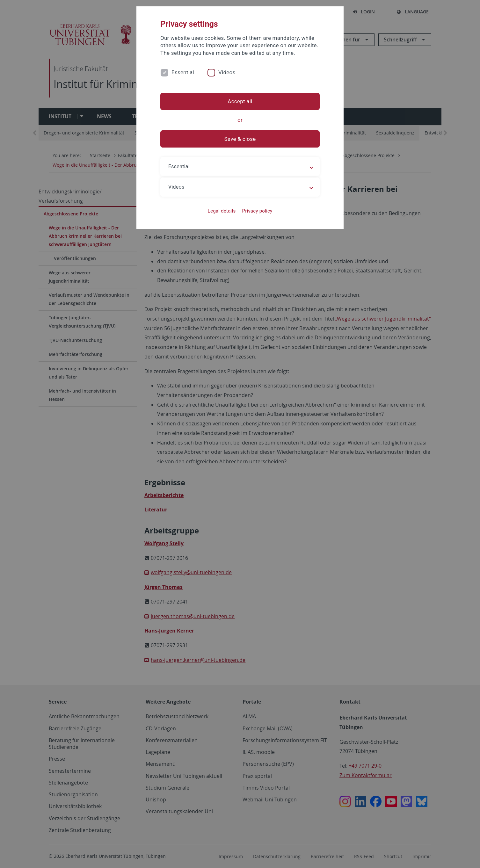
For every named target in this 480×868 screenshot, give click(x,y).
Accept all (240, 101)
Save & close (240, 139)
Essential (183, 72)
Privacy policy (257, 211)
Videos (227, 72)
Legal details (222, 211)
